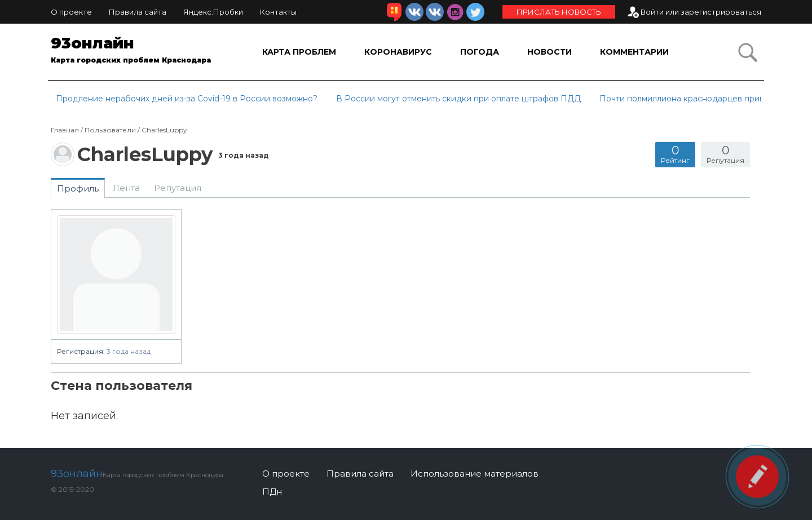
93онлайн (140, 52)
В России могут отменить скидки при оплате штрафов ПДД (458, 99)
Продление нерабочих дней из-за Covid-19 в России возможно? (187, 99)
